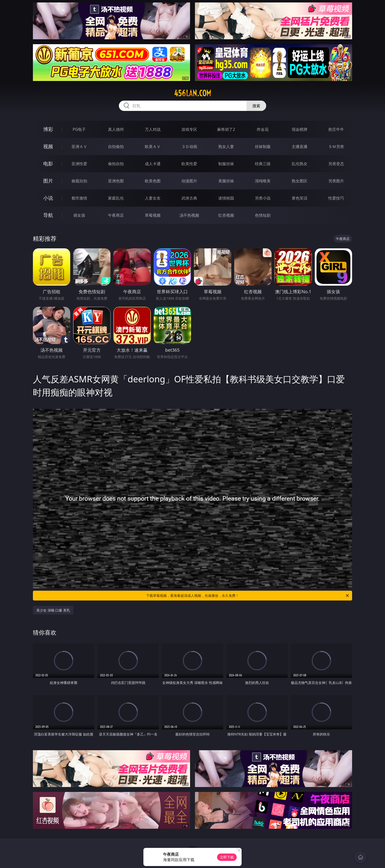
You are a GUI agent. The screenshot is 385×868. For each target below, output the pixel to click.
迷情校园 (226, 198)
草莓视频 (153, 215)
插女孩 (79, 215)
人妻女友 (153, 198)
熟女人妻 (226, 147)
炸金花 (263, 129)
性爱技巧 (336, 198)
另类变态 (336, 164)
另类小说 (263, 198)
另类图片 (336, 181)
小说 (48, 198)
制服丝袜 (226, 164)
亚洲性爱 (79, 164)
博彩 (48, 129)
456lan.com (193, 93)
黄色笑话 (300, 198)
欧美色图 (153, 181)
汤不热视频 (189, 215)
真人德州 (116, 129)
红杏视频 (226, 215)
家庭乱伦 (116, 198)
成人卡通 (153, 164)
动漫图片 (189, 181)
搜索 (256, 106)
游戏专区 (189, 129)
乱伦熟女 (300, 164)
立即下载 (227, 857)
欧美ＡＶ (153, 147)
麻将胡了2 (226, 129)
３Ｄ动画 (189, 147)
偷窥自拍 (79, 181)
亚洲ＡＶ (79, 147)
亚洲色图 (116, 181)
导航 (48, 215)
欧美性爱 (189, 164)
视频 (48, 146)
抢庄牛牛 (336, 129)
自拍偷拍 (116, 147)
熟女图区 (300, 181)
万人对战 (153, 129)
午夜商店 (116, 215)
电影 (48, 164)
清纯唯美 (263, 181)
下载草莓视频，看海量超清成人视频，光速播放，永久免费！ (248, 596)
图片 (48, 181)
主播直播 (300, 147)
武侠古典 (189, 198)
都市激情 (79, 198)
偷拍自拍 (116, 164)
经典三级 (263, 164)
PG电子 (79, 129)
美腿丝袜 (226, 181)
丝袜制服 (263, 147)
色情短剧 (263, 215)
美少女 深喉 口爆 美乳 (53, 610)
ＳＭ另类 (336, 147)
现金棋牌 (300, 129)
